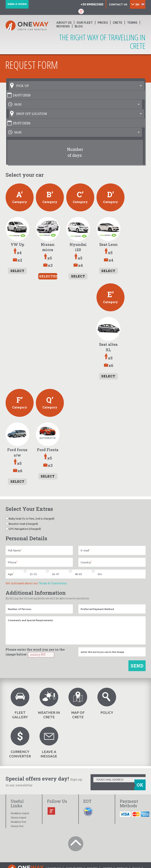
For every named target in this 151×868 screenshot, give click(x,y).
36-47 (53, 574)
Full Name (15, 550)
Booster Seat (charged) (22, 524)
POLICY (107, 701)
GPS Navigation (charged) (23, 529)
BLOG (79, 26)
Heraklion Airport (20, 813)
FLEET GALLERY (20, 703)
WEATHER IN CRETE (49, 703)
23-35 (30, 574)
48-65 (75, 574)
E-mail (85, 550)
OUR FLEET (85, 23)
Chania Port (17, 826)
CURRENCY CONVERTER (20, 743)
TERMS (132, 23)
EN (137, 4)
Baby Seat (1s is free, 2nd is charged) (30, 519)
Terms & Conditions (53, 583)
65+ (97, 574)
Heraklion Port (18, 822)
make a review (17, 4)
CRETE (117, 23)
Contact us (118, 4)
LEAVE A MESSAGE (49, 743)
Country (86, 562)
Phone (13, 562)
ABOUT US (64, 23)
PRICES (103, 23)
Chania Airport (18, 817)
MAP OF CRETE (78, 703)
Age (11, 574)
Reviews (63, 26)
